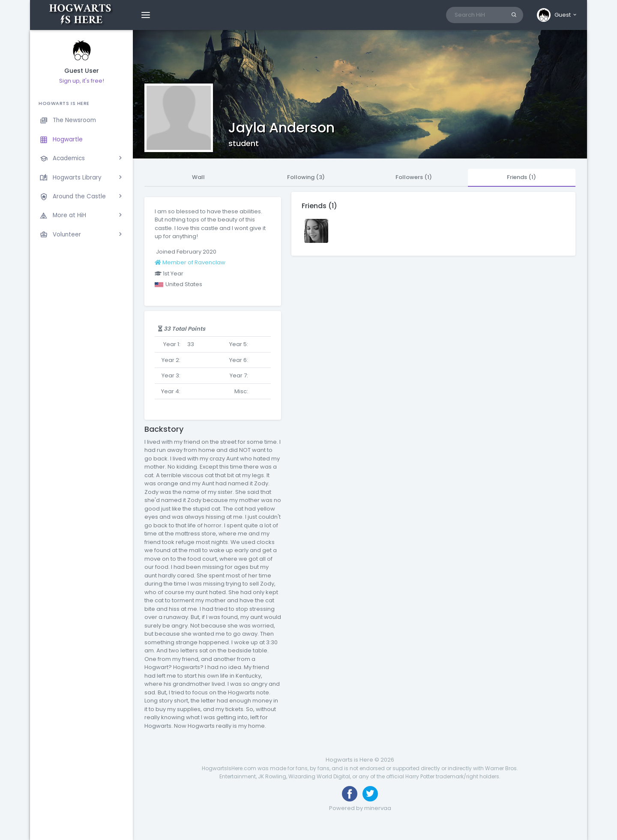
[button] (557, 15)
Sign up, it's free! (82, 81)
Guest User (82, 71)
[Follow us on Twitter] (370, 794)
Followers (414, 177)
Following (306, 177)
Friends (521, 177)
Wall (198, 177)
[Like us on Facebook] (350, 794)
